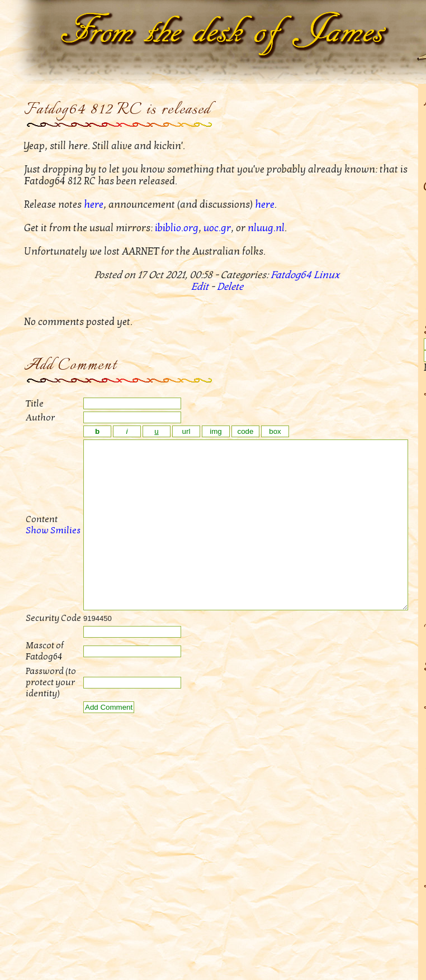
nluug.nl (266, 228)
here (94, 205)
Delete (230, 287)
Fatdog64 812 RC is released (117, 110)
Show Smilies (41, 547)
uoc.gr (217, 228)
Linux (326, 275)
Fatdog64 (291, 275)
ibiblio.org (177, 228)
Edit (200, 287)
